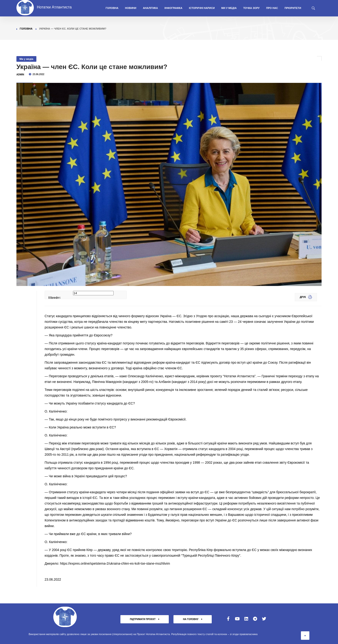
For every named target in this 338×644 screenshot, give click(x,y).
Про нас (272, 8)
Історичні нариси (202, 8)
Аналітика (150, 8)
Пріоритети (293, 8)
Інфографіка (173, 8)
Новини (131, 8)
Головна (112, 8)
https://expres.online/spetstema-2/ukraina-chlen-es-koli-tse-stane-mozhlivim (115, 563)
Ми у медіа (229, 8)
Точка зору (251, 8)
